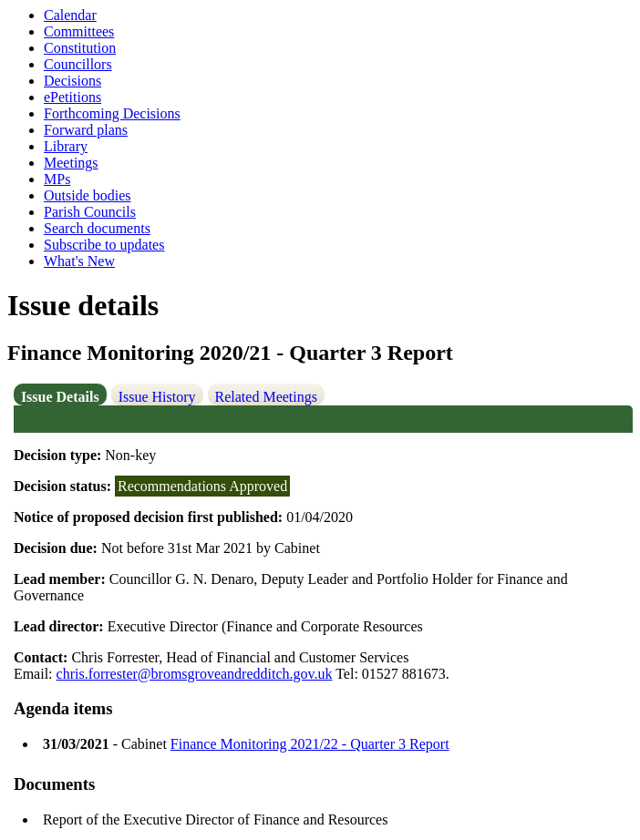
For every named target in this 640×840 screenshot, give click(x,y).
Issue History (157, 397)
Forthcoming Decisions (112, 113)
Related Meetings (266, 397)
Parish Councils (90, 212)
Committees (79, 31)
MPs (57, 179)
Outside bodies (88, 195)
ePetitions (72, 97)
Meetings (71, 163)
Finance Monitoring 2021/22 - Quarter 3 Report (310, 744)
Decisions (72, 81)
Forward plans (86, 130)
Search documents (97, 228)
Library (66, 146)
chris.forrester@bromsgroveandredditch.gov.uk (195, 674)
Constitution (80, 48)
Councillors (78, 64)
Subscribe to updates (104, 245)
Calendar (70, 15)
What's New (79, 261)
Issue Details (60, 397)
